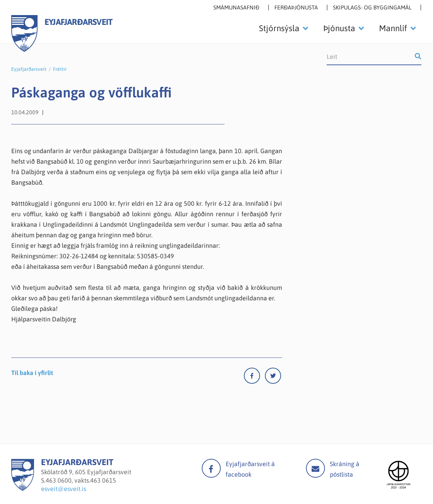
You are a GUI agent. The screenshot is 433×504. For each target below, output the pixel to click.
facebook (211, 468)
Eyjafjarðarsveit (29, 69)
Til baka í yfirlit (32, 373)
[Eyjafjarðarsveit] (23, 489)
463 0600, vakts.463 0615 (81, 480)
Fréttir (60, 69)
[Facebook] (254, 377)
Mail (315, 468)
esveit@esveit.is (64, 489)
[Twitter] (273, 377)
